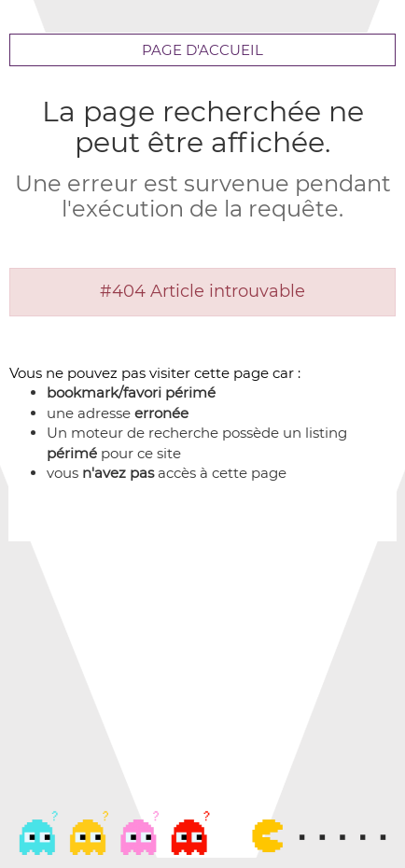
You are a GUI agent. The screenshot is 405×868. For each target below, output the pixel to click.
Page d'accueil (202, 50)
